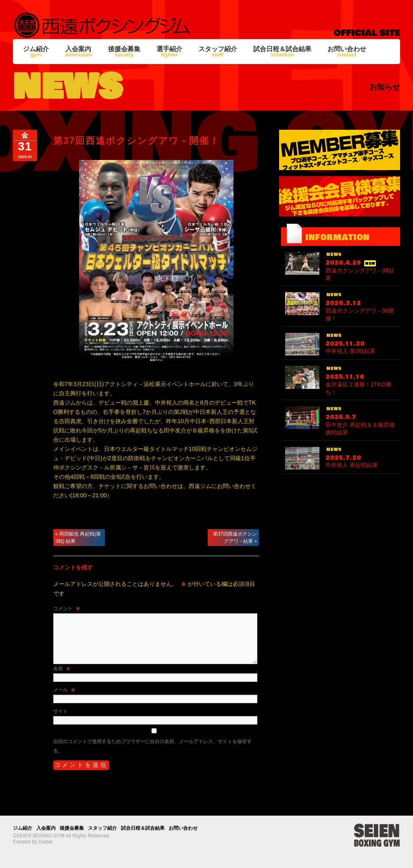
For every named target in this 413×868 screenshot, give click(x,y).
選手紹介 (169, 52)
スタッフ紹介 (218, 52)
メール (64, 690)
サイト (60, 711)
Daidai (45, 842)
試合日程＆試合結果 (282, 52)
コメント (67, 608)
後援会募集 (124, 52)
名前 (62, 669)
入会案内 (78, 52)
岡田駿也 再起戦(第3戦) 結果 (78, 538)
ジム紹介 (36, 52)
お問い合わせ (347, 52)
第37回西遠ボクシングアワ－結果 (235, 538)
